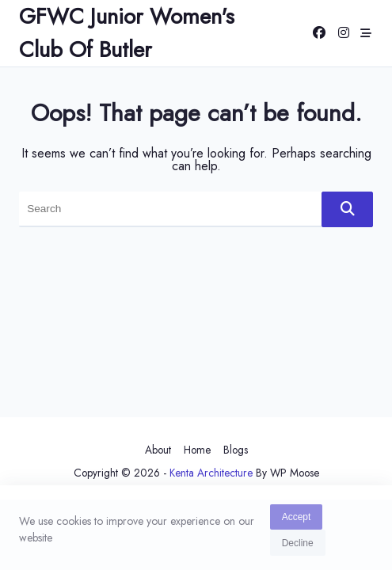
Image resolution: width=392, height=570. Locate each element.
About (158, 450)
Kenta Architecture (211, 473)
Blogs (236, 450)
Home (197, 450)
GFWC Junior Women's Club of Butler (127, 33)
